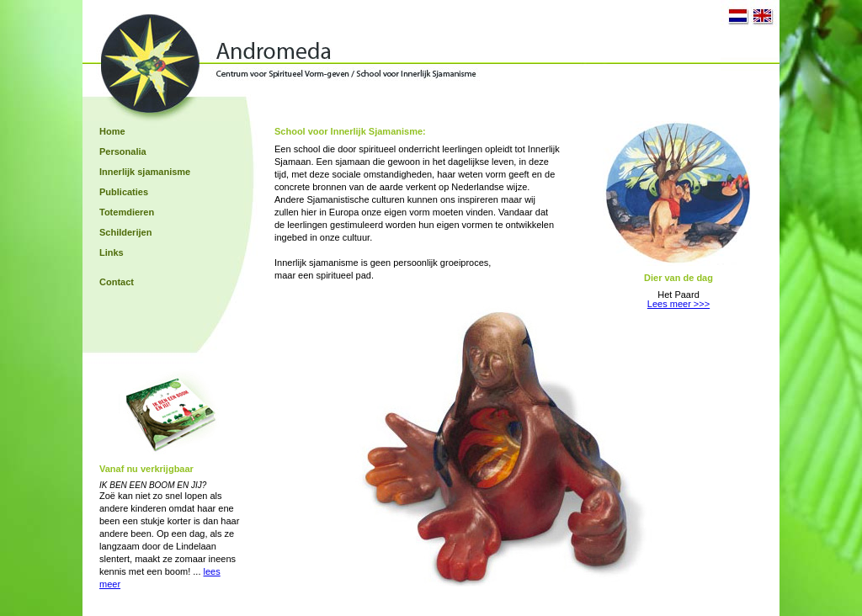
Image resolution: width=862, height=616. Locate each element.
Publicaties (124, 192)
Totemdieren (127, 212)
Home (112, 131)
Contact (117, 282)
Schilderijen (125, 232)
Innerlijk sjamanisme (145, 172)
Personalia (123, 151)
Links (112, 252)
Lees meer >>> (678, 304)
